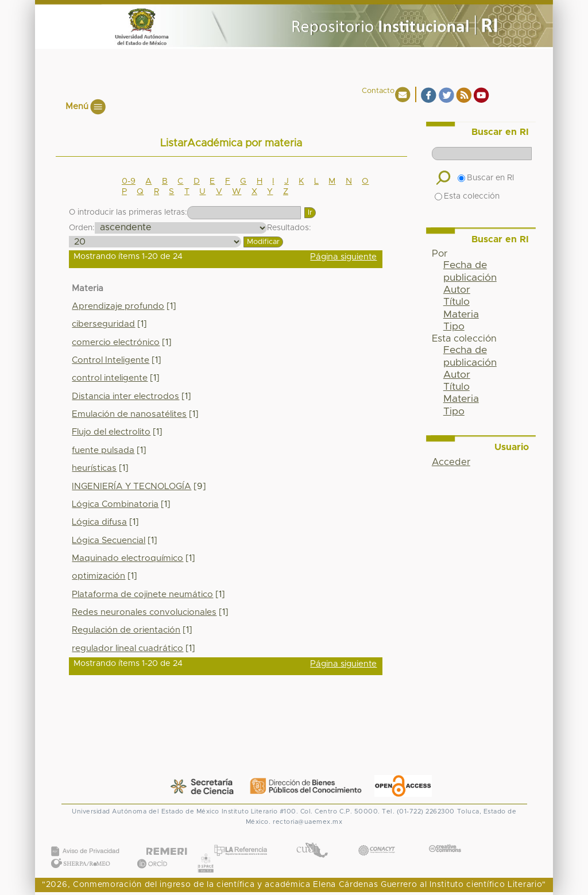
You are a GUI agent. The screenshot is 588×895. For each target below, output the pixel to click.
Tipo (454, 327)
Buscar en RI (486, 178)
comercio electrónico (116, 342)
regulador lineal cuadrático (127, 648)
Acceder (451, 462)
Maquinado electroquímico (127, 558)
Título (457, 302)
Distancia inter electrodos (125, 396)
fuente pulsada (103, 450)
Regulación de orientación (126, 630)
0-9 (129, 181)
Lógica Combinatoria (115, 504)
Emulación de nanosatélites (129, 414)
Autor (457, 290)
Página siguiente (343, 257)
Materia (461, 315)
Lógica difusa (99, 522)
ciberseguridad (103, 324)
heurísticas (94, 468)
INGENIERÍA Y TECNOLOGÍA (131, 487)
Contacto (378, 91)
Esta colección (467, 196)
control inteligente (110, 378)
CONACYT (377, 839)
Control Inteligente (111, 360)
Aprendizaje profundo (118, 306)
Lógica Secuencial (109, 541)
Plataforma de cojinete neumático (142, 594)
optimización (98, 576)
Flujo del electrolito (111, 432)
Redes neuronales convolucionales (144, 612)
